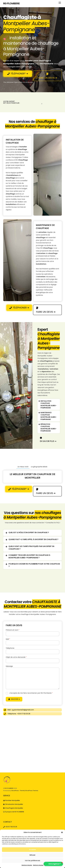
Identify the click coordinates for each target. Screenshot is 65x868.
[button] (62, 832)
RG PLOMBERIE (9, 788)
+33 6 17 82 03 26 (10, 827)
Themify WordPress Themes (29, 791)
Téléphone (10, 648)
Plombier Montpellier (12, 800)
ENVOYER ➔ (14, 699)
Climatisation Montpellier (13, 804)
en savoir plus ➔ (48, 440)
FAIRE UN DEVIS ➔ (47, 76)
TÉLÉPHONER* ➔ (18, 74)
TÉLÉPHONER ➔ (19, 308)
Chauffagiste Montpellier (13, 808)
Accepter (33, 850)
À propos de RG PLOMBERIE (14, 812)
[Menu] (60, 3)
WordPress (15, 791)
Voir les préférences (32, 861)
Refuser (32, 855)
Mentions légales (27, 865)
